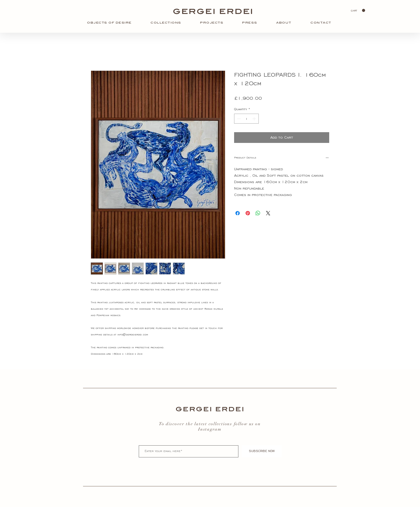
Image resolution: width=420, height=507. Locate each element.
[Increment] (255, 119)
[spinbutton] (246, 119)
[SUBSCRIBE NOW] (262, 451)
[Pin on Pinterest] (248, 213)
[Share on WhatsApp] (258, 213)
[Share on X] (268, 213)
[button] (358, 10)
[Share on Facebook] (238, 213)
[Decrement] (238, 119)
